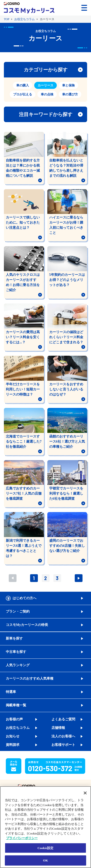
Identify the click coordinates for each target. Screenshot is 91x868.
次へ (79, 578)
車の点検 (47, 94)
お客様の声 (14, 719)
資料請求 (13, 745)
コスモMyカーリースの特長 (27, 625)
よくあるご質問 (63, 719)
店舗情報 (58, 728)
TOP (7, 19)
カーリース (45, 85)
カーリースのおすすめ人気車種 (30, 678)
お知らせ (13, 736)
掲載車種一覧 (16, 705)
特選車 (11, 692)
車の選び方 (70, 94)
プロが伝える (23, 94)
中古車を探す (16, 652)
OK (45, 860)
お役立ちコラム (25, 19)
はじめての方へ (25, 598)
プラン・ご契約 (18, 611)
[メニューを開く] (84, 8)
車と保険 (68, 85)
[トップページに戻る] (29, 8)
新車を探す (14, 638)
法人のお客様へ (63, 736)
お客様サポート (63, 745)
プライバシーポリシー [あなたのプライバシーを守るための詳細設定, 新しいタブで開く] (22, 838)
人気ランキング (18, 665)
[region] (45, 827)
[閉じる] (85, 793)
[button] (70, 7)
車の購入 (23, 85)
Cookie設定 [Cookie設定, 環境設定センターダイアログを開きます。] (45, 848)
